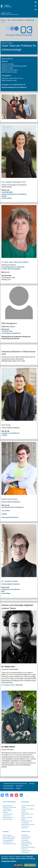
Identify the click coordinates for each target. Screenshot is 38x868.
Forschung (6, 832)
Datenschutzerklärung (8, 786)
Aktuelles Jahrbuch (7, 811)
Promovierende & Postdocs (9, 844)
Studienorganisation (26, 842)
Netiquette (18, 788)
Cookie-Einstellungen (8, 788)
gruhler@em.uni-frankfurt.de (11, 589)
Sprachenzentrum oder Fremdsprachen (27, 822)
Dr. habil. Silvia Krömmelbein (11, 269)
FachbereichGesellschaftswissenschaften (12, 14)
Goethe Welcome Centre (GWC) (27, 815)
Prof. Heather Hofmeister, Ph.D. (14, 182)
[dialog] (19, 861)
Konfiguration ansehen (9, 861)
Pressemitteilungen (8, 806)
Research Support (7, 835)
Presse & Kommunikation (9, 802)
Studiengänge (25, 835)
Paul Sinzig (6, 425)
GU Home (3, 20)
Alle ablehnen (18, 865)
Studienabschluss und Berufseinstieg (27, 845)
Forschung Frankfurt (8, 814)
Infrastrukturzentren (8, 842)
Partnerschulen (25, 852)
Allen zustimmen (30, 865)
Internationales (25, 802)
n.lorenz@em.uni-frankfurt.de (11, 333)
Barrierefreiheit (20, 786)
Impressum (32, 784)
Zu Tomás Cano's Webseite (12, 685)
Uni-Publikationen (7, 809)
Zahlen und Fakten (7, 819)
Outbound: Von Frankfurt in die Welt (28, 810)
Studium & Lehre (26, 832)
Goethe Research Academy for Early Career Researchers (28, 826)
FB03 (9, 20)
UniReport (5, 812)
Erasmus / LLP (25, 812)
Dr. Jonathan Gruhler (10, 581)
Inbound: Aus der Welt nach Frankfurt (28, 806)
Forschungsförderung (8, 840)
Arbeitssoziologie (30, 20)
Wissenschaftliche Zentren (9, 837)
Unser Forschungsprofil (8, 839)
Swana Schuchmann (9, 499)
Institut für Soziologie (18, 20)
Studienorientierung (26, 837)
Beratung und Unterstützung (28, 847)
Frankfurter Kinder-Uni (8, 818)
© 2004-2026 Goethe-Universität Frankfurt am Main (15, 784)
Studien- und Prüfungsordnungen (26, 850)
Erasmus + (24, 819)
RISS (3, 591)
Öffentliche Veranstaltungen (9, 807)
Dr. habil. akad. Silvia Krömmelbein (15, 262)
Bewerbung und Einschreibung (25, 839)
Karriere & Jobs (7, 816)
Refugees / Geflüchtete (27, 818)
